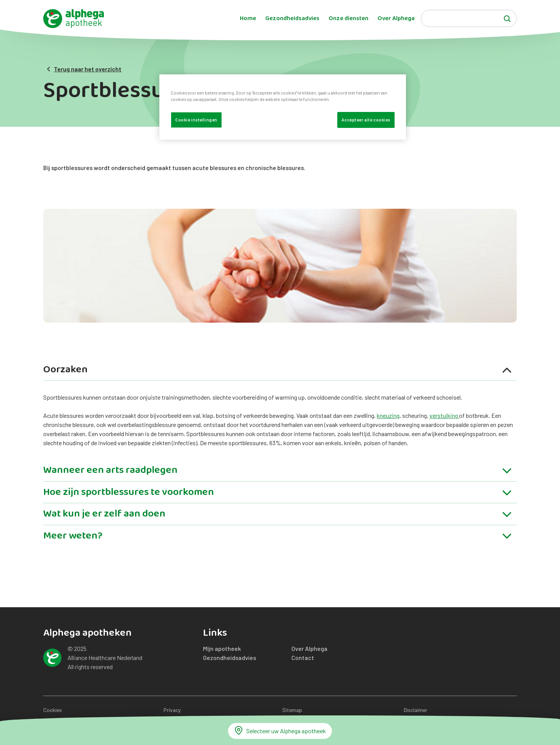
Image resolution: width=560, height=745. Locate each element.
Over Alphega (396, 19)
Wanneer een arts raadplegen (278, 472)
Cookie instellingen (196, 120)
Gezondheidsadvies (292, 19)
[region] (283, 107)
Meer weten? (278, 537)
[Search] (469, 18)
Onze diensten (348, 19)
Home (248, 19)
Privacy (172, 710)
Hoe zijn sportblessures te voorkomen (278, 494)
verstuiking (444, 415)
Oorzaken (278, 371)
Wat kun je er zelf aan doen (278, 515)
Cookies (53, 710)
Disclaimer (415, 710)
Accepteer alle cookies (366, 120)
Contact (303, 658)
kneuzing (388, 415)
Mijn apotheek (222, 648)
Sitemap (292, 710)
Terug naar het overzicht (84, 69)
